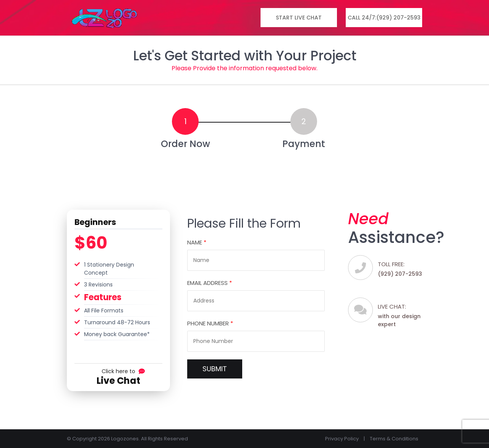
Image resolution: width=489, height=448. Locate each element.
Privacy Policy (342, 439)
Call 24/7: (384, 18)
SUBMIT (215, 369)
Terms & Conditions (394, 439)
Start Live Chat (299, 18)
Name (197, 242)
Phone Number (210, 323)
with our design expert (403, 315)
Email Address (210, 283)
